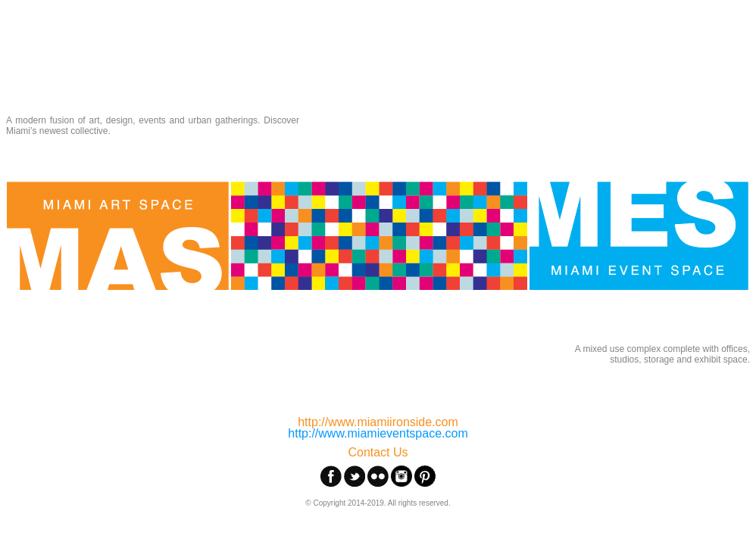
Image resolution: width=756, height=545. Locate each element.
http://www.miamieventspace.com (378, 433)
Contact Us (378, 452)
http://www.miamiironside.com (378, 422)
